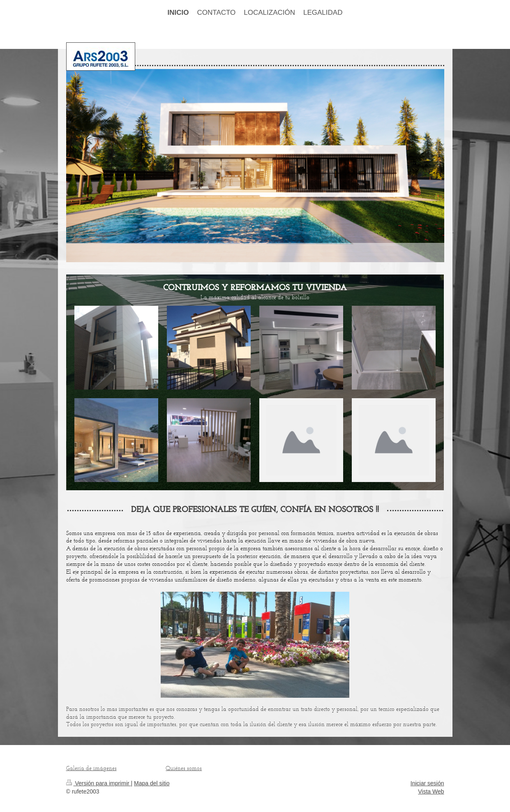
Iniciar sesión (427, 783)
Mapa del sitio (152, 783)
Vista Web (431, 791)
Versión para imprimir (99, 783)
